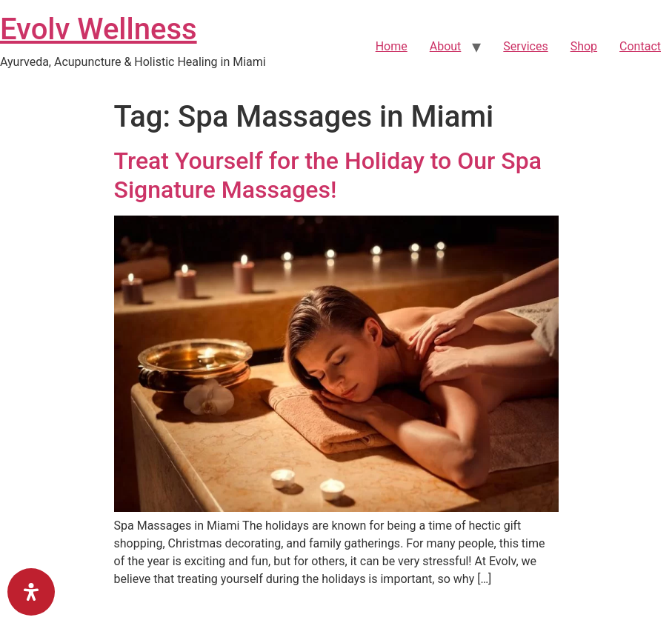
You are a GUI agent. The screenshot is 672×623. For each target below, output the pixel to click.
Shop (584, 46)
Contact (640, 46)
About (446, 46)
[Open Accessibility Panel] (31, 592)
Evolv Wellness (99, 29)
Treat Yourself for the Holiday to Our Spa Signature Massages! (328, 175)
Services (525, 46)
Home (392, 46)
